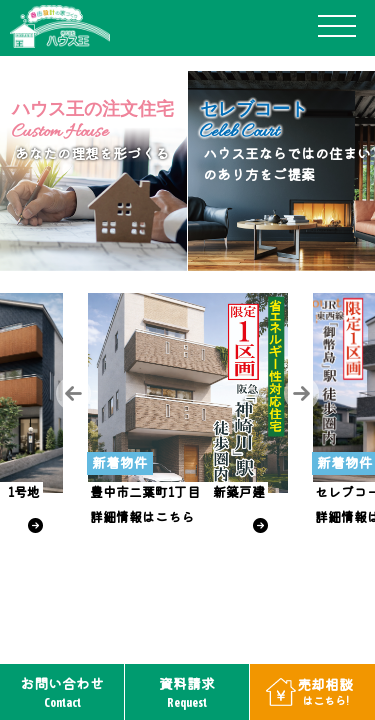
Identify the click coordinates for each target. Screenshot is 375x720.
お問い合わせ (62, 692)
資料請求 (187, 692)
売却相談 (325, 691)
